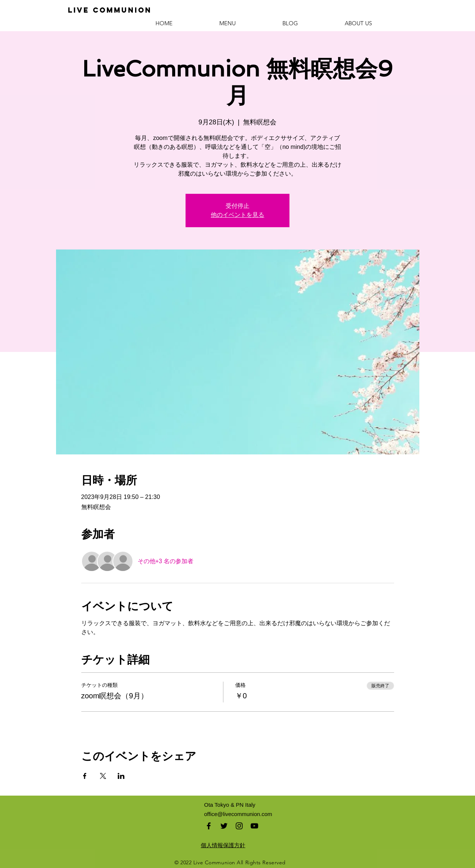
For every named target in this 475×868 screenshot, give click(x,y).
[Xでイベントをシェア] (103, 776)
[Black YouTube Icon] (254, 826)
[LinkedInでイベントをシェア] (121, 776)
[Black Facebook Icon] (209, 826)
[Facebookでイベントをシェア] (85, 776)
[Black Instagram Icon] (239, 826)
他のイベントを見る (237, 215)
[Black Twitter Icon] (224, 826)
